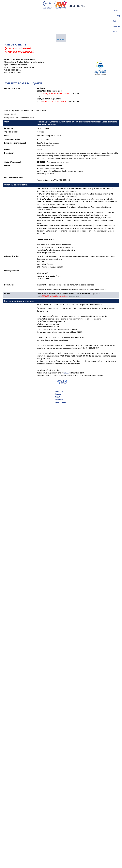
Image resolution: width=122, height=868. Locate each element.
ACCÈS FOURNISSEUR (60, 8)
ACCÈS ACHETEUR (48, 8)
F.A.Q (118, 16)
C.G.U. (58, 397)
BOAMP (67, 373)
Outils (116, 11)
